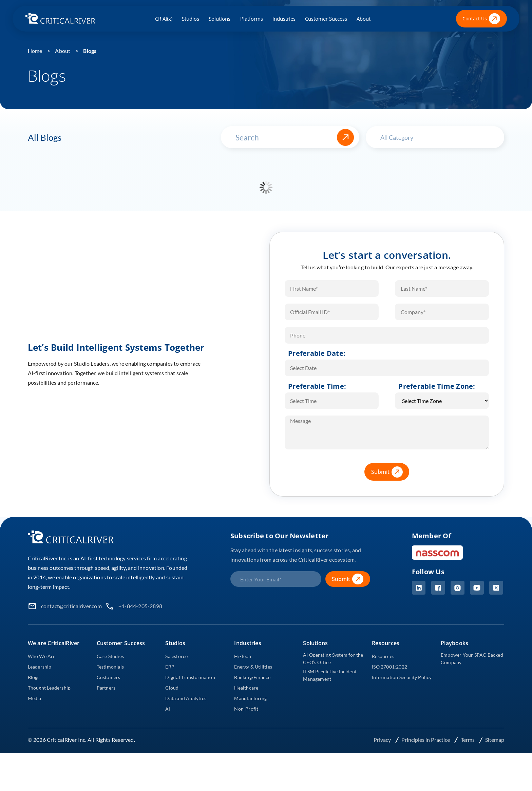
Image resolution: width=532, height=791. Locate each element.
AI (168, 709)
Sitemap (495, 740)
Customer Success (326, 19)
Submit (390, 472)
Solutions (220, 19)
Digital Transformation (190, 677)
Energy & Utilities (253, 667)
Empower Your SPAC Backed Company (472, 659)
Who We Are (42, 656)
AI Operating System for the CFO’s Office (333, 659)
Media (35, 698)
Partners (106, 688)
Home (35, 51)
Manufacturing (250, 698)
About (364, 19)
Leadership (40, 667)
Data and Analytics (186, 698)
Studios (191, 19)
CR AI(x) (164, 19)
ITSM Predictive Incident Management (330, 675)
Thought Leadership (49, 688)
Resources (383, 656)
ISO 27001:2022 (389, 667)
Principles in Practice (426, 740)
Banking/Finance (252, 677)
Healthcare (246, 688)
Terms (468, 740)
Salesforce (176, 656)
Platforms (252, 19)
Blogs (90, 51)
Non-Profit (246, 709)
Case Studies (110, 656)
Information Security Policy (402, 677)
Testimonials (110, 667)
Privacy (383, 740)
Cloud (172, 688)
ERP (170, 667)
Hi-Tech (242, 656)
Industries (284, 19)
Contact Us (481, 19)
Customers (109, 677)
